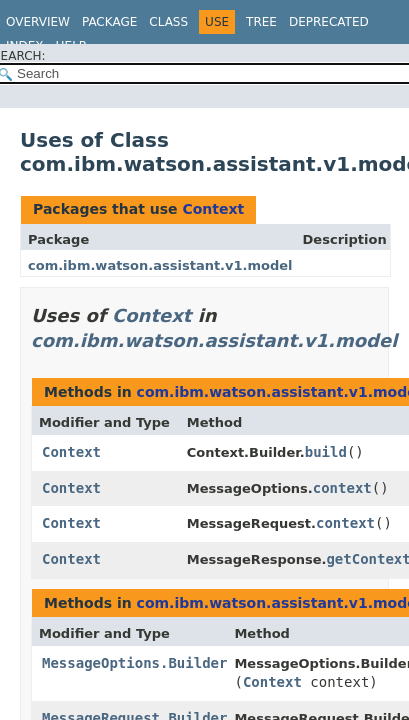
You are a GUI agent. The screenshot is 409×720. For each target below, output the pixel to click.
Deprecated (329, 22)
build (326, 452)
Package (109, 22)
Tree (261, 22)
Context (213, 209)
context (342, 488)
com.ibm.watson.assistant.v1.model (160, 265)
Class (168, 22)
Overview (38, 22)
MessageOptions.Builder (134, 663)
